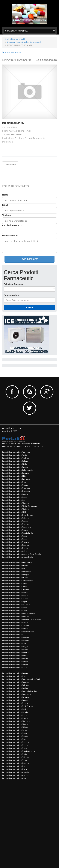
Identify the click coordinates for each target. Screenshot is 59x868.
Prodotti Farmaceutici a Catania (15, 584)
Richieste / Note (10, 236)
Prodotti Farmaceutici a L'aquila (15, 494)
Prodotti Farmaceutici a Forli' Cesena (18, 706)
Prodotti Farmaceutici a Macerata (16, 721)
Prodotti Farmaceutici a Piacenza (16, 524)
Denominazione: (12, 295)
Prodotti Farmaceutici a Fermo (15, 593)
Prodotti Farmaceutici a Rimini (15, 754)
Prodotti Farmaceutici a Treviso (15, 659)
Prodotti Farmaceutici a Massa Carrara (18, 614)
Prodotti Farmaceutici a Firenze (15, 485)
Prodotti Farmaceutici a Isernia (15, 712)
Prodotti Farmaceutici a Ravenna (16, 641)
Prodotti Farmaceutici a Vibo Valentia (18, 557)
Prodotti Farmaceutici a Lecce (15, 497)
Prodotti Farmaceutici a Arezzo (15, 566)
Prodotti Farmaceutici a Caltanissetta (18, 470)
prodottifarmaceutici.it (12, 428)
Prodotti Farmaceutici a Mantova (16, 503)
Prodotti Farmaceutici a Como (15, 587)
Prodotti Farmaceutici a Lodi (14, 500)
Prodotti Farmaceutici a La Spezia (16, 605)
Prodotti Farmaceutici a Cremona (16, 479)
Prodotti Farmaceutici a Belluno (15, 461)
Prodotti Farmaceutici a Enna (14, 482)
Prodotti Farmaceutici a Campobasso (18, 581)
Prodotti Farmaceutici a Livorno (15, 718)
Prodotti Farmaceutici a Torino (15, 656)
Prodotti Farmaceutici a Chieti (15, 476)
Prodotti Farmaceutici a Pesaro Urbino (18, 632)
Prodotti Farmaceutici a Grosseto (16, 491)
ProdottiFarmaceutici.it (15, 39)
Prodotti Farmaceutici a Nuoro (15, 733)
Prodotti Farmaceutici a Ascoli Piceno (18, 676)
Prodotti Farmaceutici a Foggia (15, 596)
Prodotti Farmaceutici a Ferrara (15, 703)
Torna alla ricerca (12, 53)
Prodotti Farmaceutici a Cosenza (16, 697)
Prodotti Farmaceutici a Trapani (15, 766)
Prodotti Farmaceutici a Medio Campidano (20, 506)
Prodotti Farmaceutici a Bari (14, 569)
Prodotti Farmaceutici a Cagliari (15, 688)
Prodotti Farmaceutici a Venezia (15, 772)
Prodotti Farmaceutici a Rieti (14, 644)
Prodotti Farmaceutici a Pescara (16, 742)
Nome (5, 195)
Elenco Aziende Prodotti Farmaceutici (25, 42)
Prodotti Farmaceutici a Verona (15, 775)
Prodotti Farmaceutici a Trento (15, 548)
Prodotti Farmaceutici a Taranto (15, 763)
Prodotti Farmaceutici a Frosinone (16, 488)
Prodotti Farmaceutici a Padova (15, 736)
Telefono (7, 215)
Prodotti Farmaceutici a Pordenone (17, 527)
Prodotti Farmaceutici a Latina (15, 715)
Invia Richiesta (30, 259)
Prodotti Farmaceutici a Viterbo (15, 778)
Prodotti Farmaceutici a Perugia (15, 521)
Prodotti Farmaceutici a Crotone (16, 590)
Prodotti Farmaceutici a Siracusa (16, 542)
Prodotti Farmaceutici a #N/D (14, 512)
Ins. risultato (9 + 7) (12, 225)
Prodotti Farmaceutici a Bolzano (16, 685)
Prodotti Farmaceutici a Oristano (16, 626)
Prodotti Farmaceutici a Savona (15, 650)
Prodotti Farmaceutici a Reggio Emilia (18, 533)
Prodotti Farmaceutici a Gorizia (15, 709)
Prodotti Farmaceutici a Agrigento (16, 452)
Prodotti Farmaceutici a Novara (15, 623)
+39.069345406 (46, 60)
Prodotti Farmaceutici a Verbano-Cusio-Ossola (21, 554)
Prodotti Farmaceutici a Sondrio (15, 653)
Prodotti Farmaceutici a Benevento (17, 572)
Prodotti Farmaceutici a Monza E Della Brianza (22, 620)
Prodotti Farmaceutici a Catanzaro (17, 694)
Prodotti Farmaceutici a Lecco (15, 608)
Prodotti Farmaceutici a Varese (15, 662)
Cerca (30, 307)
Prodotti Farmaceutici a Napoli (15, 730)
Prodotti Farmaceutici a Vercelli (15, 665)
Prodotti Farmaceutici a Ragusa (15, 530)
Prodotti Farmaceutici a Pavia (14, 739)
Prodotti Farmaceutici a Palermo (16, 518)
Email (5, 205)
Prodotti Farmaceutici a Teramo (15, 545)
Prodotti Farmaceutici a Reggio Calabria (19, 751)
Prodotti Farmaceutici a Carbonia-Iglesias (19, 691)
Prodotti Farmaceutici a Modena (16, 509)
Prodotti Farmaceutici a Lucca (15, 611)
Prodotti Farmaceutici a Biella (14, 464)
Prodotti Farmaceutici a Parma (15, 629)
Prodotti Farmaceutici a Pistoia (15, 745)
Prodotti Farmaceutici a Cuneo (15, 700)
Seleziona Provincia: (14, 284)
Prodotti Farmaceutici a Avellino (15, 458)
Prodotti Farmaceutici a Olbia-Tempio (18, 515)
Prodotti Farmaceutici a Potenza (16, 638)
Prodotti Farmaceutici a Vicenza (15, 668)
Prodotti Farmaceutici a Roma (15, 536)
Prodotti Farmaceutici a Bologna (16, 575)
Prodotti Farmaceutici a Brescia (15, 467)
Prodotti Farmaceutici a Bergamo (16, 682)
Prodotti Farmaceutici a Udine (15, 551)
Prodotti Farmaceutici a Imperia (15, 602)
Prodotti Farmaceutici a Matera (15, 724)
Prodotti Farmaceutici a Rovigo (15, 647)
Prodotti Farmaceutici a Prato (14, 748)
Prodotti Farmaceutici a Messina (16, 617)
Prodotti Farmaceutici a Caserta (15, 473)
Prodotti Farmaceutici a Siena (14, 760)
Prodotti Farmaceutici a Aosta (15, 455)
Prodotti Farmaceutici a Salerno (15, 757)
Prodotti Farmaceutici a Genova (15, 599)
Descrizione (10, 165)
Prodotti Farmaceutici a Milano (15, 727)
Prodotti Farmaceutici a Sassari (15, 539)
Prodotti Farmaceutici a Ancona (15, 673)
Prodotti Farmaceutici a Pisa (14, 635)
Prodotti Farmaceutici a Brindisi (15, 578)
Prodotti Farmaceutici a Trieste (15, 769)
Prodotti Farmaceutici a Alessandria (17, 563)
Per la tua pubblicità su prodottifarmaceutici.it (21, 443)
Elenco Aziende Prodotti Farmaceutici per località (23, 446)
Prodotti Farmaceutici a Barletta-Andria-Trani (21, 679)
